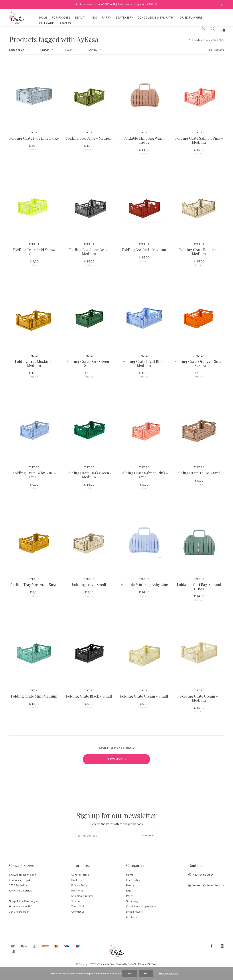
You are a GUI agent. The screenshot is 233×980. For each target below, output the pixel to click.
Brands (65, 23)
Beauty (80, 18)
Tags (207, 40)
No (146, 974)
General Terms (80, 875)
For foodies (61, 18)
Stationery (124, 18)
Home (43, 18)
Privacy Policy (79, 885)
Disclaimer (78, 880)
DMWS (132, 964)
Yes (130, 974)
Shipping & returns (82, 896)
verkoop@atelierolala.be (208, 885)
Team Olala (78, 906)
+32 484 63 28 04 (203, 875)
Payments (77, 891)
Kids (94, 18)
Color (69, 50)
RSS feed (152, 964)
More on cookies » (169, 974)
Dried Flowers (191, 18)
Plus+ (141, 964)
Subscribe (148, 836)
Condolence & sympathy (156, 18)
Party (106, 18)
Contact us (78, 912)
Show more (116, 759)
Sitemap (76, 901)
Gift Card (47, 23)
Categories (17, 50)
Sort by (93, 50)
